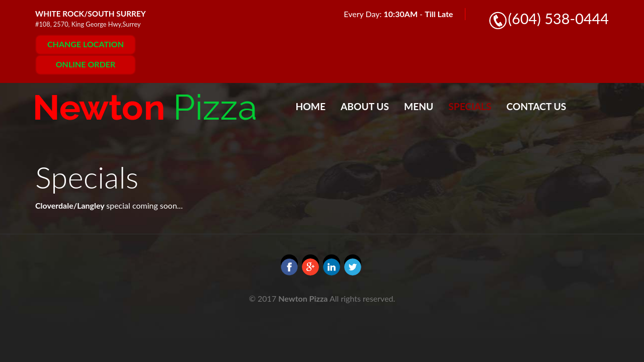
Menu (419, 106)
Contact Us (537, 106)
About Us (365, 106)
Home (311, 106)
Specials (470, 106)
